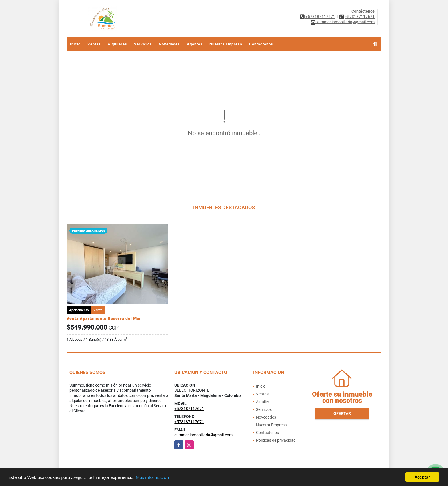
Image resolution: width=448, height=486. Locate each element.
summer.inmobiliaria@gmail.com (203, 435)
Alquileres (117, 44)
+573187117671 (320, 17)
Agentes (195, 44)
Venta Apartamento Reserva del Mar (104, 318)
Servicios (143, 44)
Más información (152, 478)
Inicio (75, 44)
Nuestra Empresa (226, 44)
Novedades (169, 44)
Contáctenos (261, 44)
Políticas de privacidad (276, 440)
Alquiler (263, 402)
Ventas (94, 44)
